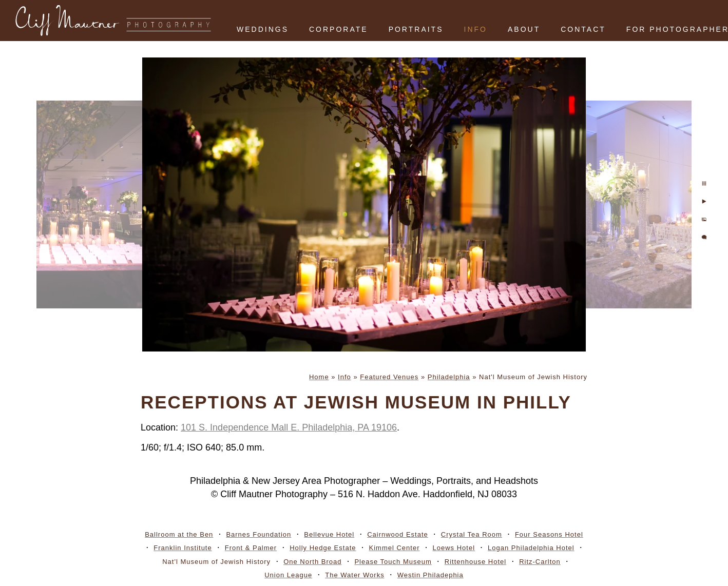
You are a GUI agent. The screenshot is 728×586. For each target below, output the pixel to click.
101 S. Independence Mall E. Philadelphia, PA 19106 (289, 427)
